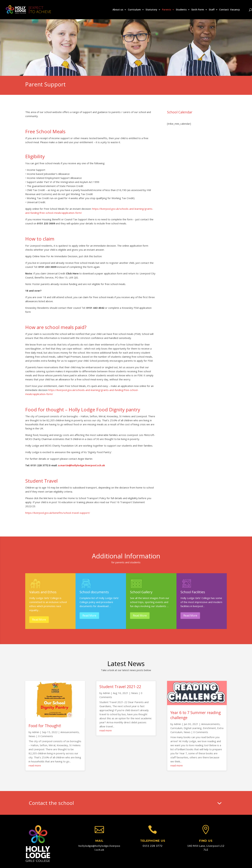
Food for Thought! (45, 726)
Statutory (151, 10)
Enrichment (209, 728)
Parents (167, 10)
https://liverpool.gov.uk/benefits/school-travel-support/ (58, 513)
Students (181, 10)
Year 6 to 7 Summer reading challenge (196, 715)
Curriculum (134, 10)
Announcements (70, 732)
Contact (224, 10)
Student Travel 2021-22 (120, 687)
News (32, 736)
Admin (36, 732)
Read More (39, 620)
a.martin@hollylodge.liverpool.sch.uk (82, 465)
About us (118, 10)
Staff (212, 10)
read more (35, 765)
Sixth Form (198, 10)
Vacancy (235, 10)
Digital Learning (193, 728)
